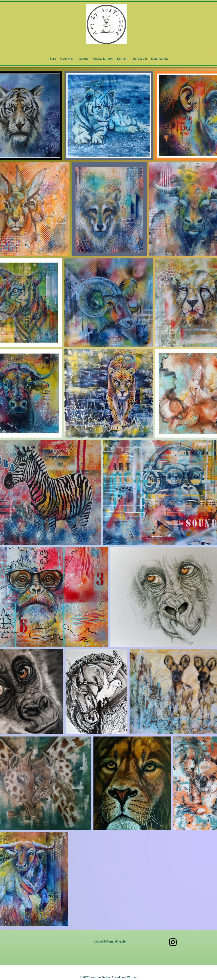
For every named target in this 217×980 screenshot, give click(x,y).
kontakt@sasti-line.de (110, 941)
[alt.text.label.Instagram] (173, 942)
